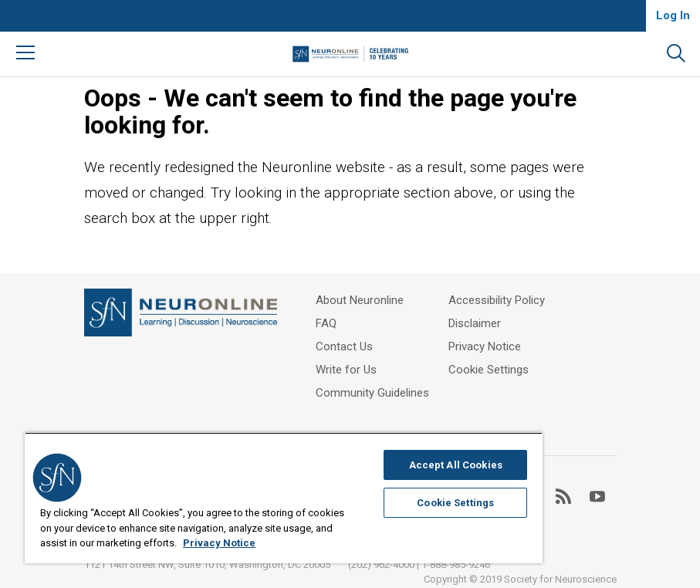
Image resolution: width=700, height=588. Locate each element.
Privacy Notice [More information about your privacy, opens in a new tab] (219, 543)
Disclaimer (475, 323)
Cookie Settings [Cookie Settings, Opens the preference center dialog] (455, 503)
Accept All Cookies (456, 465)
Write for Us (346, 370)
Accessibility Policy (497, 300)
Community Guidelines (372, 393)
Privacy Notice (485, 346)
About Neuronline (360, 300)
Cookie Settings (489, 370)
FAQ (326, 323)
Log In (673, 15)
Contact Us (344, 346)
